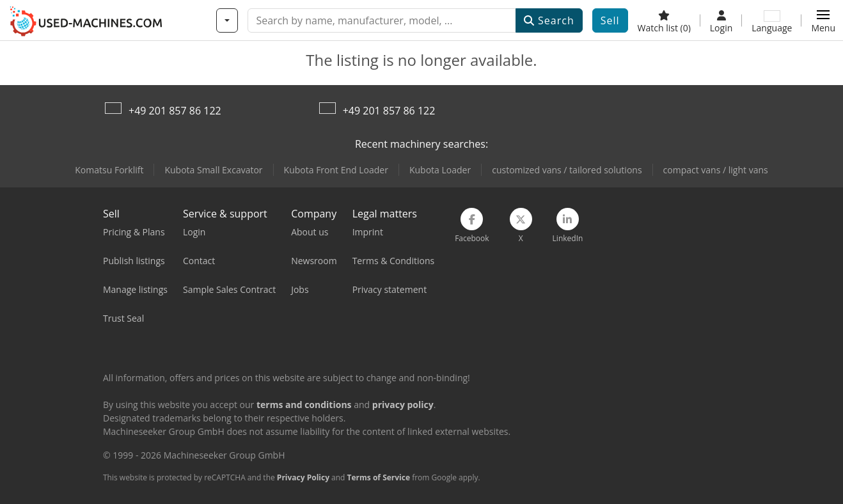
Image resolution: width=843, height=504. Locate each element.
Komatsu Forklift (109, 170)
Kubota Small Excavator (213, 170)
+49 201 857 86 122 (175, 111)
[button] (823, 20)
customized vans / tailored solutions (567, 170)
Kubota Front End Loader (336, 170)
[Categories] (227, 20)
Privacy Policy (303, 477)
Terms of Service (379, 477)
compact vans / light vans (716, 170)
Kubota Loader (440, 170)
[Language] (772, 20)
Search (549, 20)
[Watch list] (664, 20)
